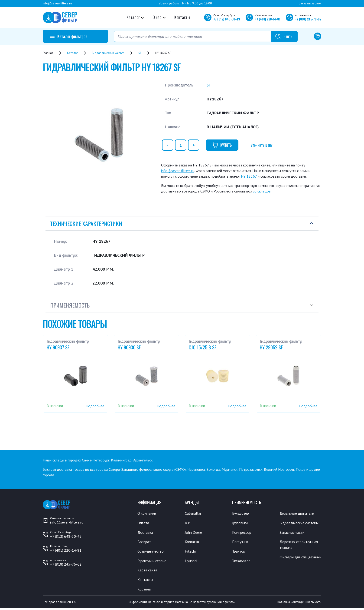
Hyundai (192, 562)
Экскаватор (242, 562)
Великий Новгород (279, 469)
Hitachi (191, 552)
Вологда (213, 469)
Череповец (196, 469)
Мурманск (230, 469)
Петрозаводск (251, 469)
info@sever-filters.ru (57, 3)
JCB (188, 523)
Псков (301, 469)
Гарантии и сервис (154, 562)
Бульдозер (242, 513)
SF (209, 85)
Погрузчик (241, 542)
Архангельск (143, 460)
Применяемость (70, 305)
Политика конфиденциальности (299, 604)
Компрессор (243, 533)
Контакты (182, 17)
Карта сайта (148, 571)
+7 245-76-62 (308, 19)
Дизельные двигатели (299, 513)
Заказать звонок (310, 3)
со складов (262, 191)
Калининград (121, 460)
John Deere (194, 533)
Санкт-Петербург (96, 460)
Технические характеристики (86, 223)
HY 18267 (249, 176)
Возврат (145, 542)
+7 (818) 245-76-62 (66, 564)
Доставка (146, 533)
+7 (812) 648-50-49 (66, 536)
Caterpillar (194, 513)
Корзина (145, 590)
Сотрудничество (152, 552)
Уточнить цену (262, 145)
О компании (148, 513)
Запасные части (293, 539)
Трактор (240, 552)
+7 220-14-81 (268, 19)
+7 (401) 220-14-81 (66, 550)
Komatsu (192, 542)
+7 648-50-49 (227, 19)
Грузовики (241, 523)
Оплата (144, 523)
